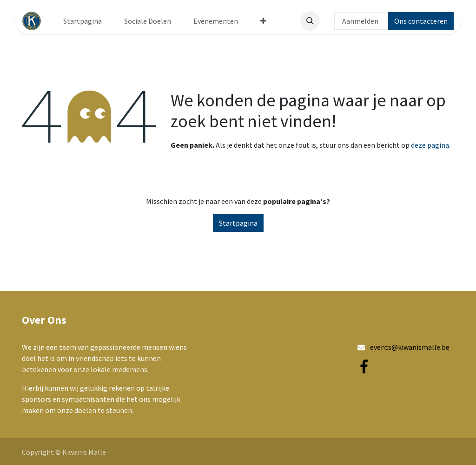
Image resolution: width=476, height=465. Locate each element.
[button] (310, 21)
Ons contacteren (421, 21)
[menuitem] (83, 21)
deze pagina (430, 145)
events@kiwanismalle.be (410, 347)
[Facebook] (364, 367)
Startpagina (238, 223)
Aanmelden (360, 21)
